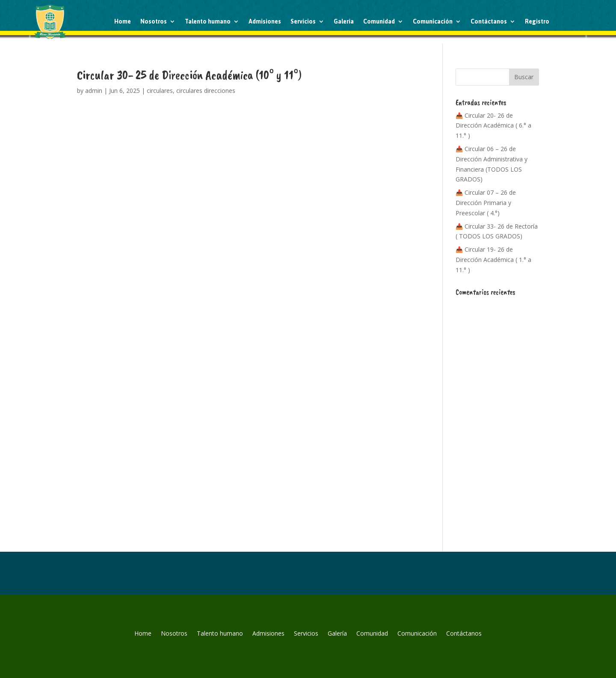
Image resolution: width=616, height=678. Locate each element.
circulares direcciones (206, 91)
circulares (160, 91)
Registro (537, 21)
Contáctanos (489, 21)
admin (94, 91)
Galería (344, 21)
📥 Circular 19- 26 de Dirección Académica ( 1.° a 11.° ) (493, 260)
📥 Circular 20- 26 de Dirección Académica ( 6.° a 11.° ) (493, 126)
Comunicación (433, 21)
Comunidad (379, 21)
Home (123, 21)
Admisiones (265, 21)
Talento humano (208, 21)
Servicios (303, 21)
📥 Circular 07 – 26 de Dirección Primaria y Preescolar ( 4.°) (486, 203)
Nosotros (154, 21)
